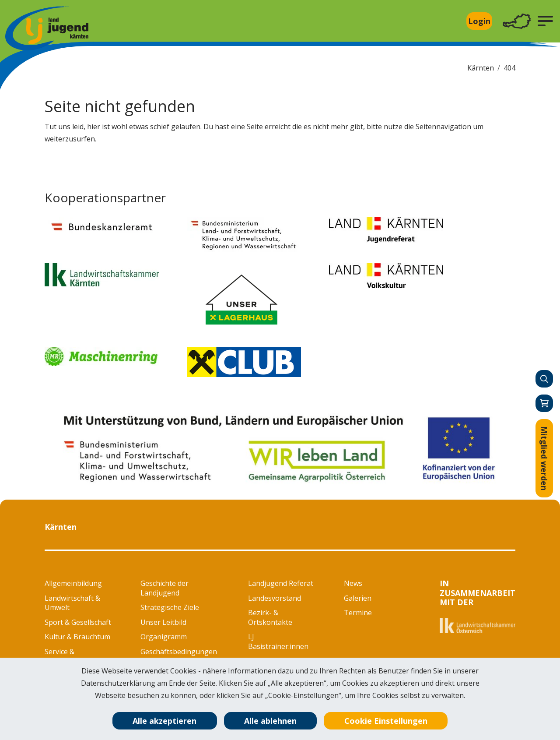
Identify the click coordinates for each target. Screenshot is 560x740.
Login (479, 21)
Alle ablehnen (270, 721)
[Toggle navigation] (517, 21)
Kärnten (481, 68)
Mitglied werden (544, 458)
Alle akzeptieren (164, 721)
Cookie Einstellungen (386, 721)
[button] (545, 21)
